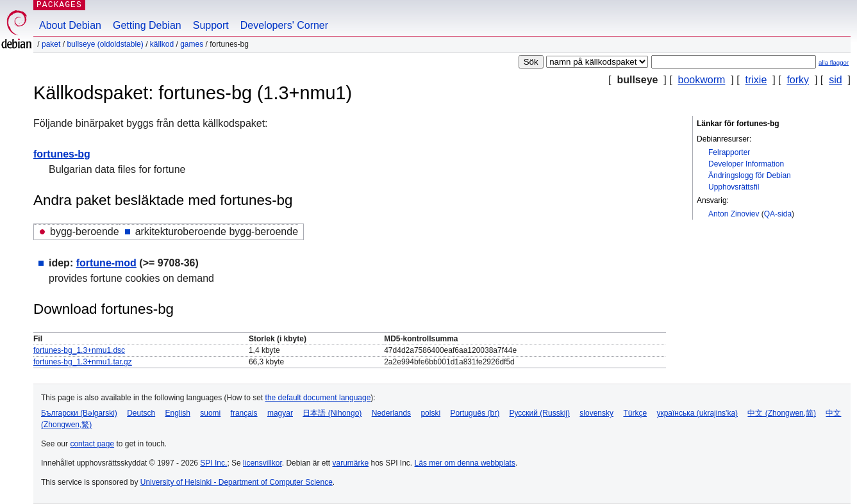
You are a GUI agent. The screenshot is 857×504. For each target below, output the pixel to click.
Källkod (162, 44)
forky (798, 80)
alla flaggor (834, 62)
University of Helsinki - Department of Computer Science (237, 482)
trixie (756, 80)
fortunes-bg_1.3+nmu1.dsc (79, 350)
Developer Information (746, 164)
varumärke (350, 463)
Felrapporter (729, 152)
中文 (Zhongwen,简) (782, 413)
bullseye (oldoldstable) (105, 44)
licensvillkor (262, 463)
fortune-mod (106, 263)
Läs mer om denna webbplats (465, 463)
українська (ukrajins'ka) (697, 413)
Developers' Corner (284, 25)
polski (430, 413)
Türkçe (635, 413)
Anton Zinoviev (734, 214)
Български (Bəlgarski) (79, 413)
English (178, 413)
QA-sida (778, 214)
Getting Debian (147, 25)
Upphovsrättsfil (734, 187)
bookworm (702, 80)
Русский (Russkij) (539, 413)
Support (211, 25)
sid (835, 80)
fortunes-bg (62, 154)
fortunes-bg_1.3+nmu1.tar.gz (83, 362)
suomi (210, 413)
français (244, 413)
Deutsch (141, 413)
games (192, 44)
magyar (280, 413)
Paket (51, 44)
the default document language (318, 398)
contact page (92, 444)
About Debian (70, 25)
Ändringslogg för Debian (750, 175)
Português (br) (475, 413)
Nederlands (391, 413)
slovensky (596, 413)
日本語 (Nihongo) (332, 413)
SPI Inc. (213, 463)
